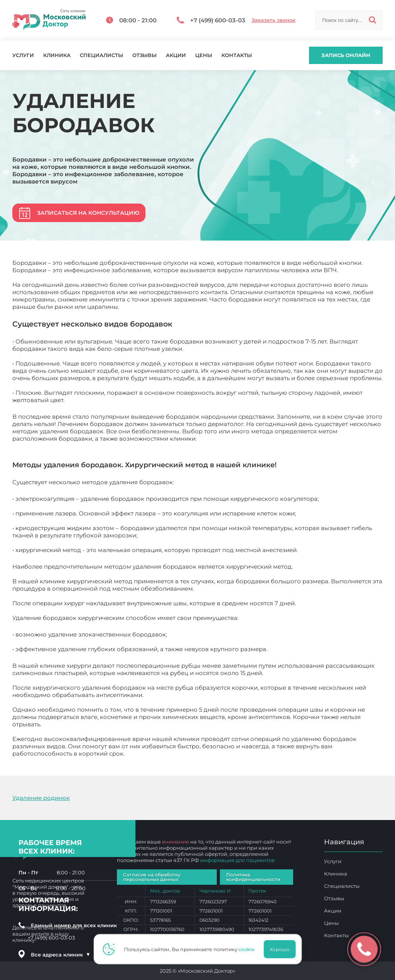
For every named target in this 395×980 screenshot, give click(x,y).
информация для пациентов (237, 860)
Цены (204, 55)
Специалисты (101, 55)
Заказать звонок (273, 20)
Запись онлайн (346, 55)
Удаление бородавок (158, 754)
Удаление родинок (41, 798)
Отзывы (144, 55)
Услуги (23, 55)
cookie (248, 949)
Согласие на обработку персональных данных (152, 877)
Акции (176, 55)
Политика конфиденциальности (253, 877)
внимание (176, 842)
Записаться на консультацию (88, 213)
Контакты (237, 55)
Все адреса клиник (61, 955)
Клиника (57, 55)
